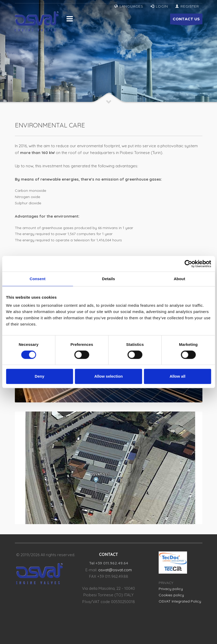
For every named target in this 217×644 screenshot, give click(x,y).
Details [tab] (109, 279)
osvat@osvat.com (115, 570)
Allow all (178, 376)
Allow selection (109, 376)
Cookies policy (171, 595)
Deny (39, 376)
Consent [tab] (38, 279)
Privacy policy (171, 589)
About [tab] (179, 279)
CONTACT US (186, 20)
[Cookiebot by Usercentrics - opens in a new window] (188, 264)
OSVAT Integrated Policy (180, 601)
